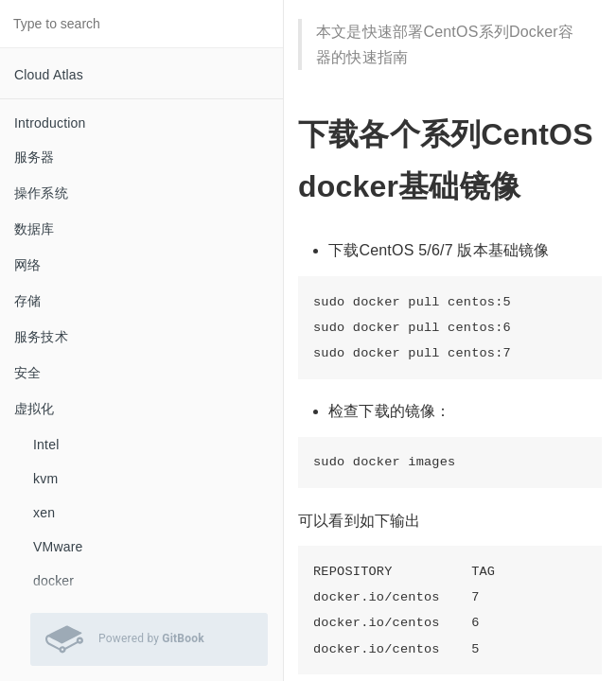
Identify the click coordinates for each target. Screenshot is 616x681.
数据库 (35, 229)
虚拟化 (35, 409)
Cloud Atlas (49, 75)
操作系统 (41, 193)
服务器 (35, 157)
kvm (45, 479)
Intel (46, 445)
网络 (27, 265)
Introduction (50, 123)
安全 (27, 373)
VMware (58, 547)
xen (44, 513)
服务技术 (41, 337)
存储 (27, 301)
